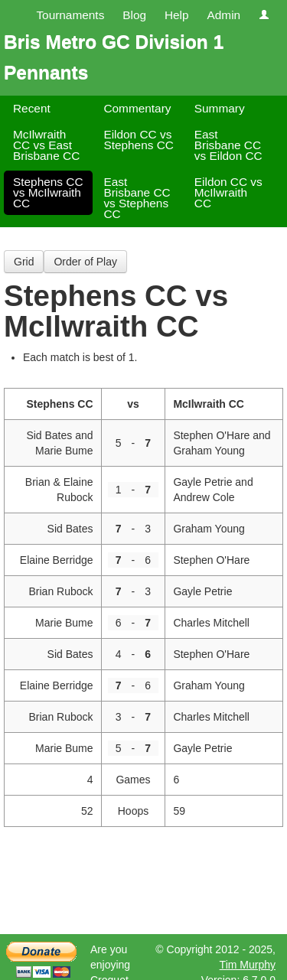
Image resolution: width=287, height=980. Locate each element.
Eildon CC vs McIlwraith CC (228, 192)
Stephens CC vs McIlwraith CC (48, 192)
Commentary (137, 108)
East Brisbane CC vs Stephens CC (137, 198)
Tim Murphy (248, 965)
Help (177, 15)
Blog (134, 15)
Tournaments (70, 15)
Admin (223, 15)
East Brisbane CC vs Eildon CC (228, 145)
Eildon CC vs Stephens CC (139, 140)
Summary (220, 108)
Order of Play (85, 262)
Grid (24, 262)
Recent (32, 108)
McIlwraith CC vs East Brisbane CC (46, 145)
